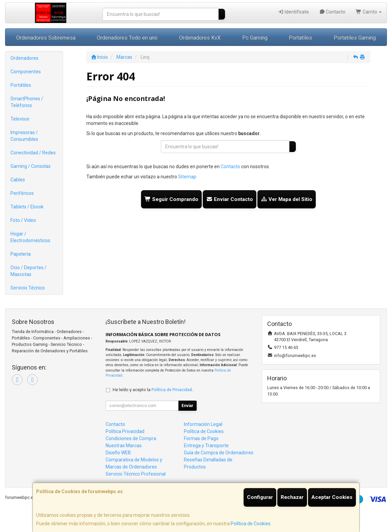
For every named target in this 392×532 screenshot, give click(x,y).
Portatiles (300, 38)
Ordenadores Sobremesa (46, 38)
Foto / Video (23, 220)
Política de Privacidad (172, 390)
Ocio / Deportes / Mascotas (29, 271)
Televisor (20, 119)
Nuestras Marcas (124, 446)
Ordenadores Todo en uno (127, 38)
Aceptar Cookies (332, 497)
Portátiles (21, 85)
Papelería (21, 254)
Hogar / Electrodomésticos (30, 237)
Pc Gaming (255, 38)
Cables (18, 180)
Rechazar (292, 497)
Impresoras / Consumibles (24, 136)
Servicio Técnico (28, 288)
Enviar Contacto (230, 199)
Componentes (26, 72)
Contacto (332, 12)
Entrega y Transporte (206, 446)
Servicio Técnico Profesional (136, 474)
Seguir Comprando (171, 199)
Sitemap (187, 177)
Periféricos (22, 193)
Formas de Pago (201, 438)
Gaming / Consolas (31, 166)
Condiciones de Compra (131, 438)
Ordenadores (24, 58)
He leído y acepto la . (153, 390)
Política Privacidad (125, 431)
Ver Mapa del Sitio (287, 199)
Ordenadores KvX (200, 38)
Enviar (187, 406)
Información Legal (203, 424)
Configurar (260, 497)
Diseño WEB (118, 453)
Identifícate (293, 12)
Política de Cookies (251, 524)
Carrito (369, 12)
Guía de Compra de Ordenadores (219, 453)
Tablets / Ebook (27, 207)
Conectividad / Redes (33, 153)
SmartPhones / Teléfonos (27, 102)
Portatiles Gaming (355, 38)
